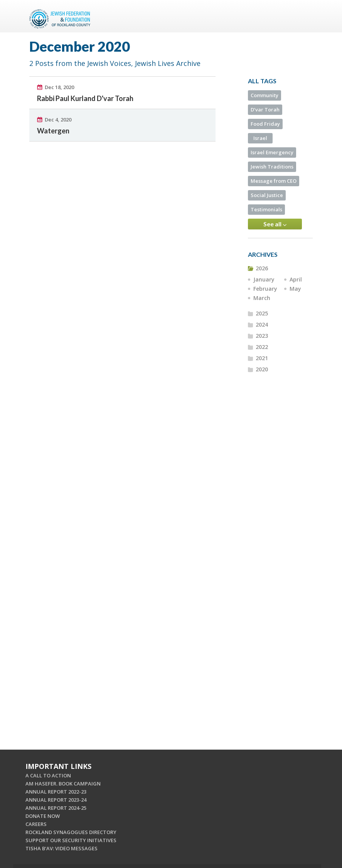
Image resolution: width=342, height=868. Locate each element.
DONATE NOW (43, 816)
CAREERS (36, 824)
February (265, 289)
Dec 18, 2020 (59, 87)
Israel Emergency (272, 152)
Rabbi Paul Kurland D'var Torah (85, 98)
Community (265, 95)
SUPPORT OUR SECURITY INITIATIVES (71, 840)
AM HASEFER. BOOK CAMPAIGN (63, 784)
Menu (304, 16)
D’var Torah (265, 110)
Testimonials (266, 209)
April (296, 279)
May (295, 289)
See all (275, 224)
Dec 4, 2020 (58, 120)
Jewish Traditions (272, 167)
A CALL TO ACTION (48, 775)
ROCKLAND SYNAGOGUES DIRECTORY (71, 832)
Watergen (53, 131)
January (264, 279)
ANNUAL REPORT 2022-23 (56, 792)
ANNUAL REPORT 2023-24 (56, 800)
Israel (260, 138)
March (262, 298)
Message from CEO (274, 181)
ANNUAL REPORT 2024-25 (56, 808)
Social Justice (267, 195)
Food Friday (265, 124)
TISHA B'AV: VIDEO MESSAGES (61, 848)
